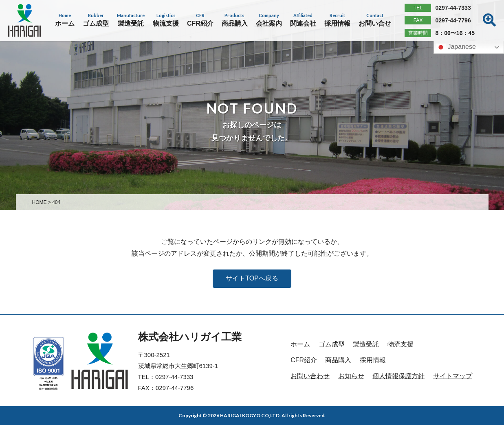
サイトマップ (453, 376)
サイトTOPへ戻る (252, 278)
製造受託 (366, 344)
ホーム (300, 344)
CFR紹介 (304, 360)
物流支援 (401, 344)
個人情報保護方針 (398, 376)
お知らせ (351, 376)
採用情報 (373, 360)
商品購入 (338, 360)
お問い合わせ (310, 376)
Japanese (456, 47)
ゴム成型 (332, 344)
